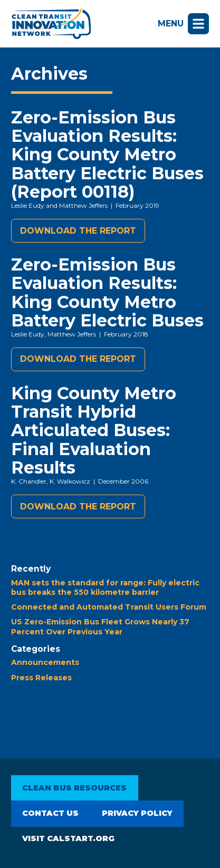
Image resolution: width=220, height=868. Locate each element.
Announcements (45, 662)
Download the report (78, 231)
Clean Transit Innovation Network (51, 24)
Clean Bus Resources (74, 788)
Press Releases (41, 678)
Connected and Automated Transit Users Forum (109, 607)
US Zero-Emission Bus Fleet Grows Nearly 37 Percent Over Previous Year (100, 626)
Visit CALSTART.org (68, 838)
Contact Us (50, 813)
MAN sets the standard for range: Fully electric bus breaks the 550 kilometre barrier (105, 587)
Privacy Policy (137, 813)
